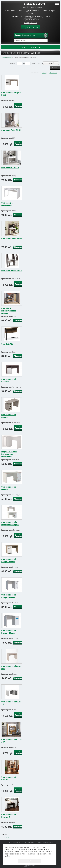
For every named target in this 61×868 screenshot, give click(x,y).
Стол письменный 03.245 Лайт (11, 703)
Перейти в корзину (47, 35)
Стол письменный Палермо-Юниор (9, 560)
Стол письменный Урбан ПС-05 (11, 94)
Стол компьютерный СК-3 (12, 238)
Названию (53, 73)
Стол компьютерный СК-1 (12, 271)
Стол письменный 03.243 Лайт (11, 741)
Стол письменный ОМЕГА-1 (9, 778)
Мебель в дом (35, 4)
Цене (44, 73)
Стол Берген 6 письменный (7, 204)
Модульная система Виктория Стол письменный (9, 454)
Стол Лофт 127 (7, 344)
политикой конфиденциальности (39, 854)
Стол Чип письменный (10, 168)
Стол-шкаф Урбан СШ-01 (11, 130)
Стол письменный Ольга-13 (9, 380)
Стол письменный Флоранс (9, 488)
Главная (4, 58)
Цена (12, 63)
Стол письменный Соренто (9, 416)
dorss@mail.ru (30, 22)
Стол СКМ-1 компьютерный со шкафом (9, 311)
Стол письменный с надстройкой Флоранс (10, 523)
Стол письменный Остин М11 (11, 667)
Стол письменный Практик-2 (9, 816)
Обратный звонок (30, 27)
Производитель (37, 63)
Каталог (10, 58)
